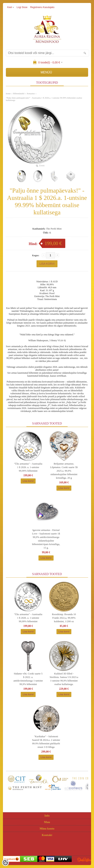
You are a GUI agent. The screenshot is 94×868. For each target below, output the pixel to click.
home (8, 93)
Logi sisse (22, 7)
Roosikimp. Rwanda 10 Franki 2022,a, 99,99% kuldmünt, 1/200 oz (64, 618)
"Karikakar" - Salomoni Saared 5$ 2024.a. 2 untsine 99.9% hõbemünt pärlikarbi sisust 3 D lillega (46, 742)
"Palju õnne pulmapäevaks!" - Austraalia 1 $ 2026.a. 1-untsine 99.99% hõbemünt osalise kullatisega (44, 99)
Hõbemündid (18, 93)
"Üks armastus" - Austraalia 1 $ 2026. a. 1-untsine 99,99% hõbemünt (28, 467)
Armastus (31, 93)
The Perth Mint (54, 229)
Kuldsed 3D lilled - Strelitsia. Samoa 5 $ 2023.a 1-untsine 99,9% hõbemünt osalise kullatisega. (64, 679)
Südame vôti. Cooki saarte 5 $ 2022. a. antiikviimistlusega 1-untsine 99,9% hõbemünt (28, 679)
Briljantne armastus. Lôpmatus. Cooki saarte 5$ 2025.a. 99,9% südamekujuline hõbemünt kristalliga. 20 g (64, 471)
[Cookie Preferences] (5, 863)
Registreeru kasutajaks (42, 7)
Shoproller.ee (84, 860)
